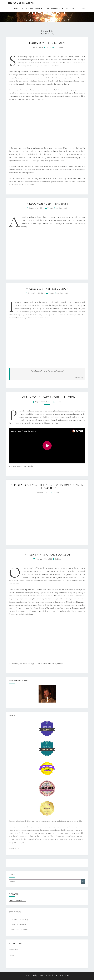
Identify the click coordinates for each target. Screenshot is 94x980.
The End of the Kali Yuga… (20, 919)
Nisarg (68, 975)
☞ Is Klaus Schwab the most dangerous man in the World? (47, 487)
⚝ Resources (71, 9)
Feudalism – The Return (47, 43)
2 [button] (84, 151)
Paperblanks (13, 950)
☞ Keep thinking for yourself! (47, 555)
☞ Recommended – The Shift (47, 204)
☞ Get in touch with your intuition (47, 397)
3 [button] (66, 166)
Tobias (49, 47)
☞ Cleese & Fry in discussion (47, 289)
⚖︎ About (83, 9)
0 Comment (60, 47)
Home (16, 9)
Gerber (11, 955)
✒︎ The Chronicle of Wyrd (31, 9)
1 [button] (64, 56)
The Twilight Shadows (21, 3)
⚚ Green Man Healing (53, 9)
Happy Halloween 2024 (19, 924)
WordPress (53, 975)
